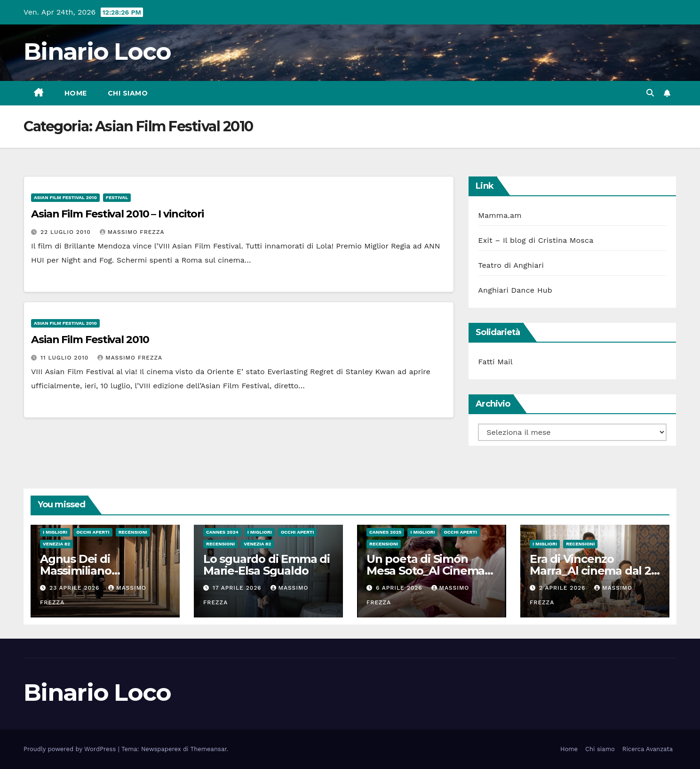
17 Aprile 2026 (238, 588)
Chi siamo (128, 93)
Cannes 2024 (222, 532)
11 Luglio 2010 (66, 358)
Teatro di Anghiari (511, 265)
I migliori (55, 532)
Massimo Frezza (132, 232)
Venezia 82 (56, 544)
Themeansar (209, 749)
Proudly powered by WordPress (71, 749)
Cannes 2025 (385, 532)
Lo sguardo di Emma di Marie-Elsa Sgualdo (266, 565)
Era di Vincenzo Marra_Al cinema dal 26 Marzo (594, 571)
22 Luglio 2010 (67, 232)
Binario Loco (97, 52)
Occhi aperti (93, 532)
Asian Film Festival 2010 (65, 197)
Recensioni (133, 532)
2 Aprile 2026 (563, 588)
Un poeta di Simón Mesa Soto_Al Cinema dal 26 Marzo (426, 571)
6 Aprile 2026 (400, 588)
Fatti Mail (495, 362)
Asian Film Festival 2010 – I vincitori (117, 214)
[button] (650, 93)
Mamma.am (500, 215)
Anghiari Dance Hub (515, 290)
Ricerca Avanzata (648, 749)
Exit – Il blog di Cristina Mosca (536, 240)
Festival (117, 197)
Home (76, 93)
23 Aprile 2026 (76, 588)
